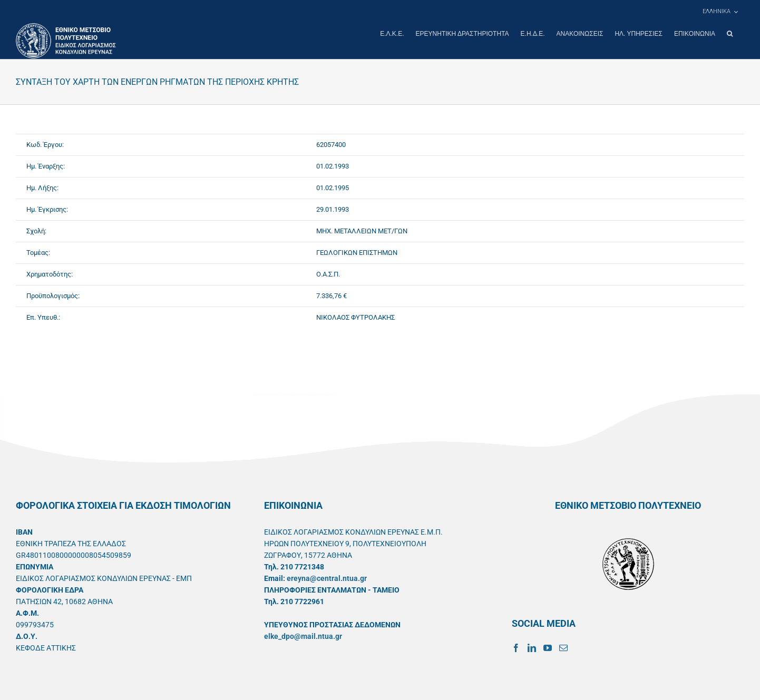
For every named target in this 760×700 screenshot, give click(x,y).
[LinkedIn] (532, 647)
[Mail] (563, 647)
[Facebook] (516, 647)
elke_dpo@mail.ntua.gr (303, 636)
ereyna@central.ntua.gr (327, 578)
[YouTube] (548, 647)
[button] (730, 34)
